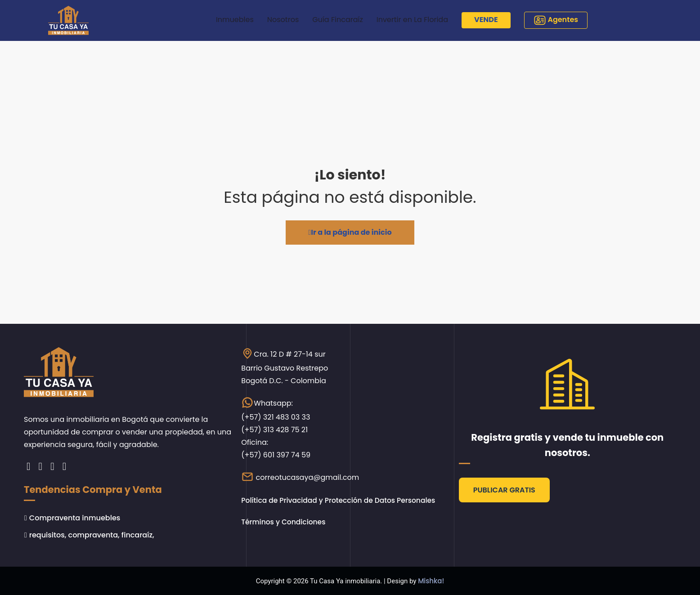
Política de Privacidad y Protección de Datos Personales (341, 500)
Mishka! (431, 580)
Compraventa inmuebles (75, 517)
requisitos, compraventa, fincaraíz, (92, 535)
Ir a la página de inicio (350, 232)
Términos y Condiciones (285, 522)
